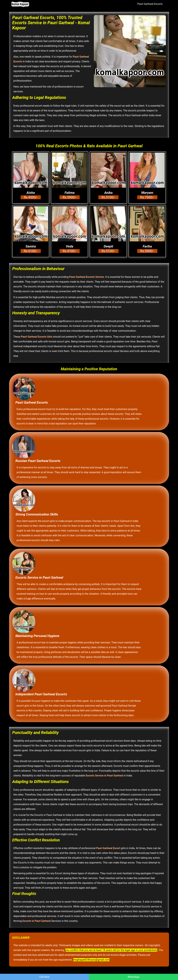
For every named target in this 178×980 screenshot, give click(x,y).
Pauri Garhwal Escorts (150, 4)
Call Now (45, 977)
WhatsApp (134, 977)
